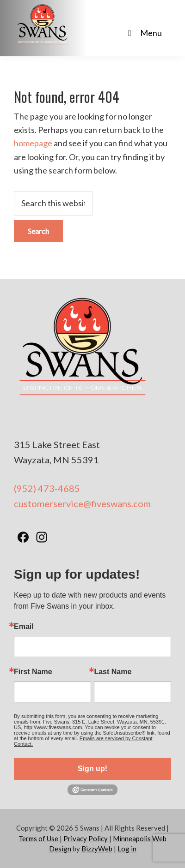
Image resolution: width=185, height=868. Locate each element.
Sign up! (92, 769)
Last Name (113, 672)
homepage (33, 143)
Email (24, 627)
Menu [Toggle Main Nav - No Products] (143, 33)
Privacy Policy (86, 838)
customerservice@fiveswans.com (82, 503)
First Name (33, 672)
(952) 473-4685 (47, 488)
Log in (127, 849)
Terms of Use (38, 838)
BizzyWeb (97, 849)
